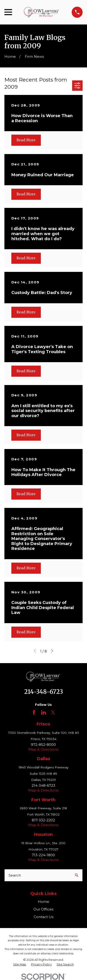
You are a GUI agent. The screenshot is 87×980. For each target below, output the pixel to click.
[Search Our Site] (77, 875)
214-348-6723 (43, 692)
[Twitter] (53, 712)
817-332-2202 (43, 820)
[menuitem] (20, 965)
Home (43, 902)
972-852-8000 (43, 745)
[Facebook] (34, 712)
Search (15, 875)
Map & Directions (43, 749)
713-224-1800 (43, 855)
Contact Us (43, 917)
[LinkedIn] (43, 712)
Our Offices (43, 909)
